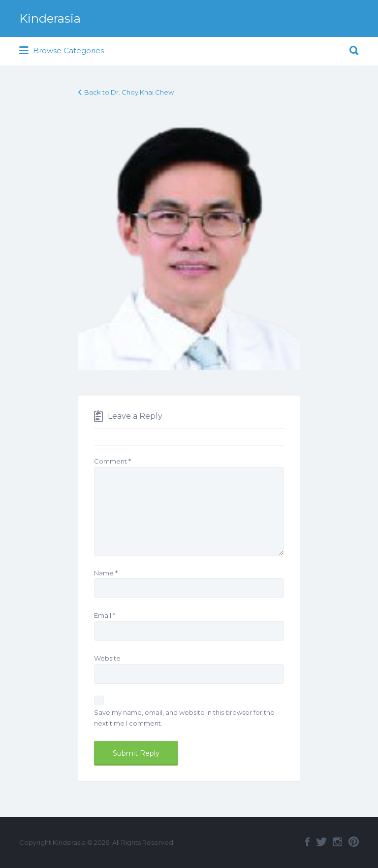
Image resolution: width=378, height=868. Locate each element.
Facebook (307, 842)
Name (106, 573)
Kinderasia (50, 18)
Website (107, 658)
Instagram (338, 842)
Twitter (321, 842)
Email (105, 615)
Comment (112, 461)
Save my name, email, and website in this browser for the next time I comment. (184, 718)
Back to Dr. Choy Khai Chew (129, 92)
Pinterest (354, 842)
